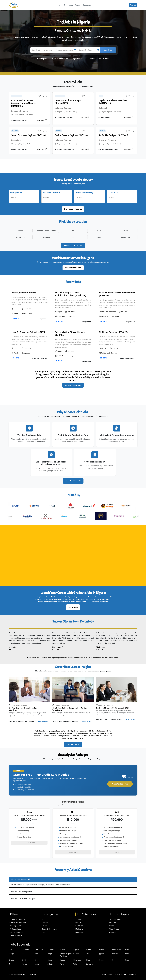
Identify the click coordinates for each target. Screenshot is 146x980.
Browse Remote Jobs (73, 266)
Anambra (51, 947)
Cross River (116, 947)
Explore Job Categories (73, 208)
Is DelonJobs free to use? (20, 876)
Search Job (108, 50)
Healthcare (80, 923)
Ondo (114, 957)
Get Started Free (120, 782)
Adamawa (25, 947)
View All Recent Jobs (73, 384)
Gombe (76, 951)
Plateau (24, 961)
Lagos (63, 957)
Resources (113, 929)
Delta (127, 947)
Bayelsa (76, 947)
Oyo (10, 961)
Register (78, 5)
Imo (88, 951)
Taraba (63, 961)
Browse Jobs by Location (73, 244)
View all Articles (73, 743)
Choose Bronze (29, 841)
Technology (80, 917)
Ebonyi (11, 951)
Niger (88, 957)
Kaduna (115, 951)
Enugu (50, 951)
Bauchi (63, 947)
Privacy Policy (107, 972)
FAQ (44, 929)
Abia (10, 947)
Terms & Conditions (49, 926)
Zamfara (89, 961)
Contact (45, 920)
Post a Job (113, 920)
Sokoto (50, 961)
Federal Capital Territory (66, 952)
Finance (78, 920)
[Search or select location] (65, 50)
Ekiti (36, 951)
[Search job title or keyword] (42, 50)
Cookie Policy (133, 972)
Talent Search (114, 926)
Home (60, 5)
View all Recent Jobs (73, 479)
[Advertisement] (73, 165)
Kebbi (24, 957)
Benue (89, 947)
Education (79, 929)
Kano (127, 951)
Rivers (37, 961)
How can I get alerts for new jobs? (23, 896)
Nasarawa (77, 957)
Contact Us (87, 5)
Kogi (36, 957)
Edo (23, 951)
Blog (66, 5)
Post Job (133, 5)
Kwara (50, 957)
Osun (127, 957)
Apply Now (42, 120)
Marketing (79, 926)
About (44, 917)
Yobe (75, 961)
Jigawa (102, 951)
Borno (102, 947)
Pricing (111, 923)
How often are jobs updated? (22, 889)
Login (71, 5)
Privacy (45, 923)
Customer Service (115, 917)
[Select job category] (89, 50)
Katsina (11, 957)
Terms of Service (120, 972)
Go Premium (117, 851)
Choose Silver (73, 851)
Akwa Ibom (39, 947)
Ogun (101, 957)
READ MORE (43, 720)
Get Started (73, 606)
